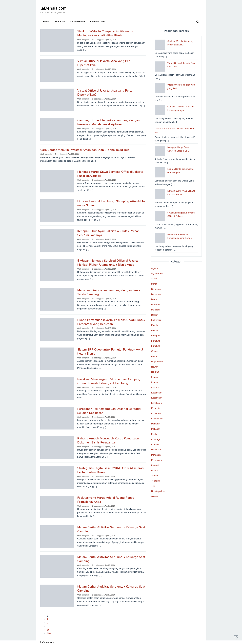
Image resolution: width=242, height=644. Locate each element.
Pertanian (156, 455)
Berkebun (156, 289)
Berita (154, 284)
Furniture (156, 341)
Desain (155, 315)
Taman (155, 476)
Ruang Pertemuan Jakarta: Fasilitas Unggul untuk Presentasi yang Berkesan (111, 322)
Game (154, 356)
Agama (155, 268)
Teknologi (156, 481)
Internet (155, 387)
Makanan (156, 424)
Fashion (155, 325)
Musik (154, 434)
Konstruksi (156, 413)
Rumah (155, 470)
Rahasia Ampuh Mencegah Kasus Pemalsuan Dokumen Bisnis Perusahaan (108, 440)
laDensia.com (54, 8)
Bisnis (154, 299)
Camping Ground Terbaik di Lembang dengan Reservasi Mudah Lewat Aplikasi (108, 122)
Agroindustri (157, 273)
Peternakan (157, 460)
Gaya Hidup (157, 362)
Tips (153, 486)
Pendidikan (157, 450)
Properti (155, 465)
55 (48, 630)
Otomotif (155, 445)
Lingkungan (157, 419)
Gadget (155, 351)
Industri (155, 377)
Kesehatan (156, 403)
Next (50, 633)
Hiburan (155, 372)
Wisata (155, 496)
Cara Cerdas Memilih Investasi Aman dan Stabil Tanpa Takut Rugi (85, 150)
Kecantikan (157, 393)
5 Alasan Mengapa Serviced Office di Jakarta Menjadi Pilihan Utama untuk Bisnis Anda (108, 263)
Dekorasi (156, 304)
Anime (154, 279)
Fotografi (156, 336)
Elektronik (156, 320)
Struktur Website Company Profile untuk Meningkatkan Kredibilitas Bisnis (105, 33)
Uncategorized (158, 491)
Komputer (156, 408)
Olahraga (156, 439)
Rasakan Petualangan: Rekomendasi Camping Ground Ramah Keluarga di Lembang (109, 381)
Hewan (155, 367)
